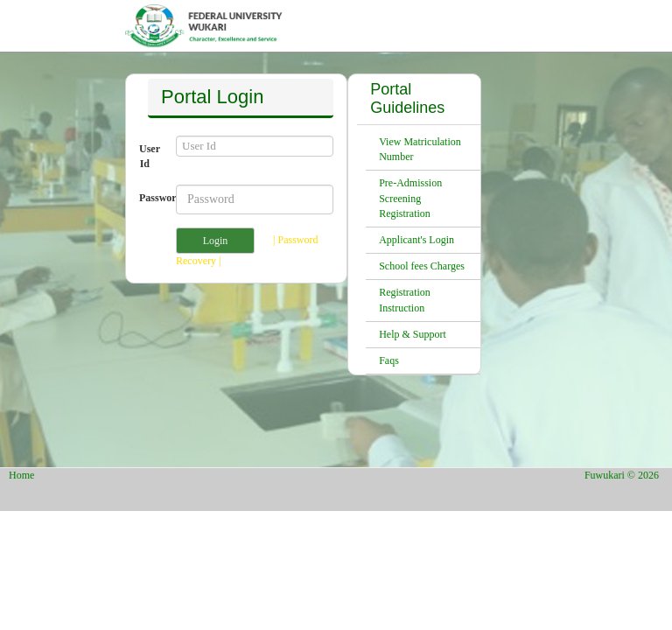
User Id (150, 156)
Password (151, 198)
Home (21, 475)
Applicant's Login (416, 240)
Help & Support (413, 334)
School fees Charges (422, 266)
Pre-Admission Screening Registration (410, 198)
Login (216, 241)
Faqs (389, 360)
